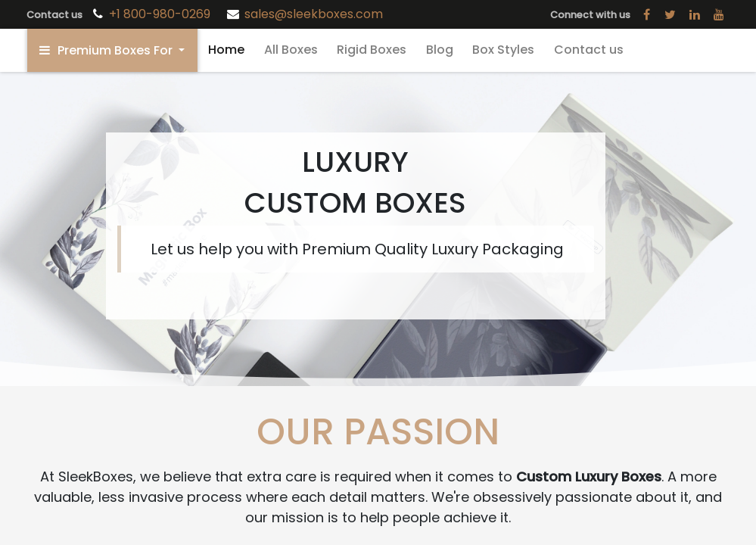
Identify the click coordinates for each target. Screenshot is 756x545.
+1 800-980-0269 (161, 14)
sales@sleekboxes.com (314, 14)
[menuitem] (226, 50)
